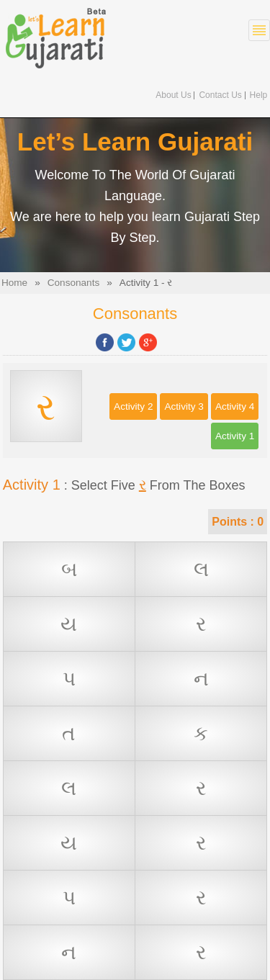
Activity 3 (184, 406)
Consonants (74, 283)
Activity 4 (235, 406)
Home (14, 283)
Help (259, 95)
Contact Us (220, 95)
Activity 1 (235, 436)
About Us (173, 95)
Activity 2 (133, 406)
